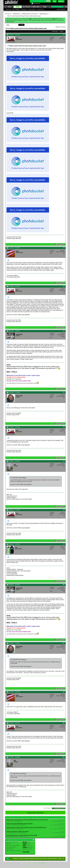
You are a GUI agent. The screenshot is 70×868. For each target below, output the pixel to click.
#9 (64, 544)
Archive (60, 858)
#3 (64, 286)
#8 (64, 510)
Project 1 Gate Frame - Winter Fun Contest (17, 831)
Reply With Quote (60, 244)
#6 (64, 427)
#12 (64, 692)
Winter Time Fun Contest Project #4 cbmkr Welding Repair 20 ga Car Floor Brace (27, 820)
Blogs (45, 7)
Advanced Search (61, 9)
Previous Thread (32, 813)
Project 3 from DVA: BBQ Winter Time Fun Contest (19, 823)
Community (23, 9)
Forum (18, 7)
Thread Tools (55, 31)
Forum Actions (32, 9)
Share (8, 25)
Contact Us (16, 858)
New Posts (9, 9)
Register (61, 1)
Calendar (17, 9)
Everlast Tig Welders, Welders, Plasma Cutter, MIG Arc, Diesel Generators (38, 858)
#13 (64, 723)
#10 (64, 585)
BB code (25, 842)
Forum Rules (26, 852)
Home (10, 7)
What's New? (36, 7)
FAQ (13, 9)
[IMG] (24, 846)
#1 (64, 34)
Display (62, 31)
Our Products (27, 7)
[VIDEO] (25, 847)
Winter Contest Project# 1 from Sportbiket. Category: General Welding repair (26, 827)
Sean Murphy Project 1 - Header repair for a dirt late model (22, 835)
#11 (64, 643)
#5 (64, 392)
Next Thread (40, 813)
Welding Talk (16, 14)
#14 (64, 757)
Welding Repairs (44, 14)
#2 (64, 248)
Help (55, 1)
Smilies (25, 844)
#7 (64, 461)
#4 (64, 331)
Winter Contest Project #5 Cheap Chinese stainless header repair (28, 28)
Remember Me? (36, 4)
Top (64, 808)
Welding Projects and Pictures (30, 14)
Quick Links (40, 9)
